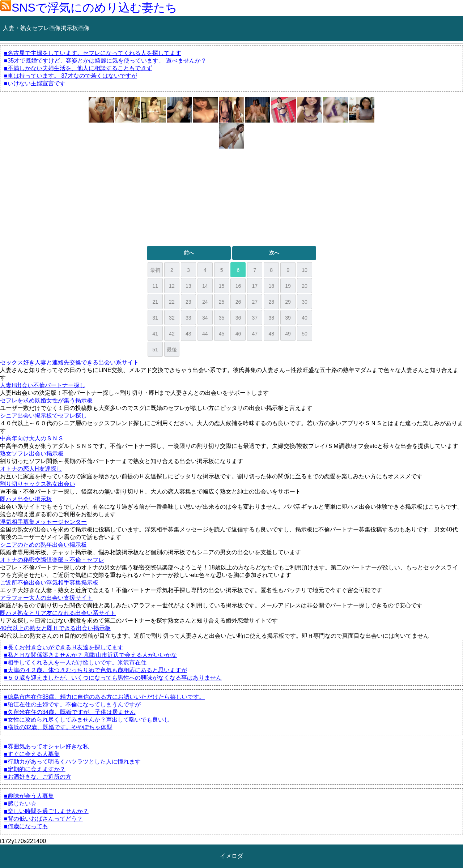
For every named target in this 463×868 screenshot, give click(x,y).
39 (288, 318)
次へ (274, 253)
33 (188, 318)
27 (255, 302)
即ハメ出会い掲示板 (26, 499)
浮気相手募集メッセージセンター (43, 522)
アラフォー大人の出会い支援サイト (46, 598)
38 (271, 318)
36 (238, 318)
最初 (155, 270)
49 (288, 334)
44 (205, 334)
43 (188, 334)
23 (188, 302)
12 (172, 286)
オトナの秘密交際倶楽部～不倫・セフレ (52, 560)
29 (288, 302)
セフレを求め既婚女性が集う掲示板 (46, 400)
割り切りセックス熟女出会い (38, 484)
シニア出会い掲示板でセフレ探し (43, 416)
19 (288, 286)
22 (172, 302)
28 (271, 302)
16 (238, 286)
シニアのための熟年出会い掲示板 (43, 545)
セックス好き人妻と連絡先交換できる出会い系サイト (69, 362)
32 (172, 318)
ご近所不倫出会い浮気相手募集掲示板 (49, 583)
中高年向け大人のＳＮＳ (32, 438)
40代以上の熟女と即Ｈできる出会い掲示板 (55, 628)
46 (238, 334)
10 (305, 270)
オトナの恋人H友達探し (31, 469)
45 (222, 334)
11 (155, 286)
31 (155, 318)
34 (205, 318)
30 (305, 302)
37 (255, 318)
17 (255, 286)
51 (155, 350)
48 (271, 334)
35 (222, 318)
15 (222, 286)
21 (155, 302)
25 (222, 302)
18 (271, 286)
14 (205, 286)
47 (255, 334)
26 (238, 302)
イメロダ (231, 856)
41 (155, 334)
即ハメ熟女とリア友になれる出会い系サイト (58, 613)
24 (205, 302)
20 (305, 286)
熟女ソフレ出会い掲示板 (32, 454)
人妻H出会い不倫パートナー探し (43, 385)
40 (305, 318)
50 (305, 334)
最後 (172, 350)
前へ (189, 253)
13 (188, 286)
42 (172, 334)
